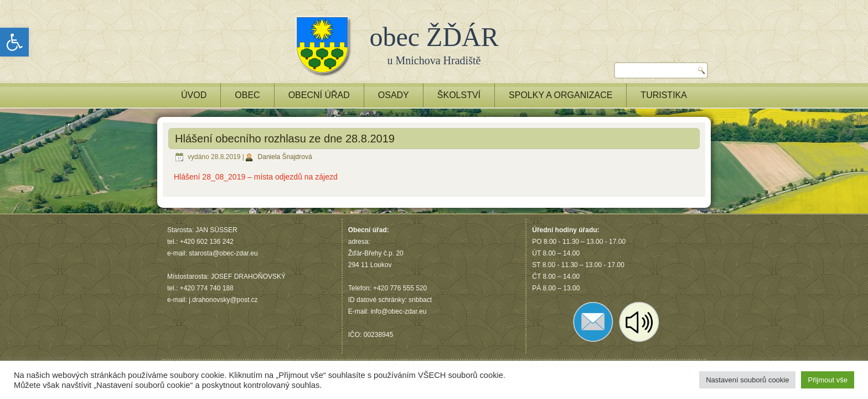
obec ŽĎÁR (434, 37)
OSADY (394, 95)
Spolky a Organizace (560, 95)
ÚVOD (194, 95)
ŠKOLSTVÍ (459, 95)
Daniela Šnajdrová (285, 157)
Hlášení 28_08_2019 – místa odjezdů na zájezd (256, 177)
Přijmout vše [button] (828, 380)
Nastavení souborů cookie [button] (747, 380)
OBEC (247, 95)
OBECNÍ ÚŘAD (319, 95)
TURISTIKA (664, 95)
